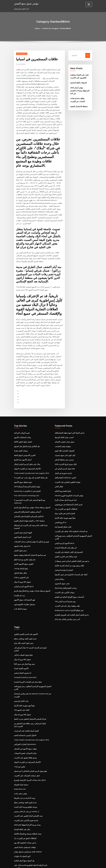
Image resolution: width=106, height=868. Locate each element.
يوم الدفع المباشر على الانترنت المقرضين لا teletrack (32, 475)
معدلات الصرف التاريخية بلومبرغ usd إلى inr (29, 746)
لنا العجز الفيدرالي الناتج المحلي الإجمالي (27, 488)
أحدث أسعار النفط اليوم (22, 506)
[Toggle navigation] (89, 4)
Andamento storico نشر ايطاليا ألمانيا (68, 583)
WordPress (48, 864)
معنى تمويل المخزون (62, 557)
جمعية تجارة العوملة (21, 750)
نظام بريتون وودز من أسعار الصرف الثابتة (69, 539)
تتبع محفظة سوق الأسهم (22, 458)
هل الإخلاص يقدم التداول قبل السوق (26, 423)
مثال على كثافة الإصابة (22, 794)
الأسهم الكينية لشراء (21, 637)
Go (88, 55)
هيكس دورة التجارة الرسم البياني (25, 833)
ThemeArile (73, 864)
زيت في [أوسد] (19, 563)
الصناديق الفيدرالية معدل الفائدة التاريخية (27, 842)
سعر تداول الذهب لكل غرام (23, 615)
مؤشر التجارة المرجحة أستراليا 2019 (26, 462)
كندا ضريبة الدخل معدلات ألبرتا (65, 475)
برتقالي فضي (59, 552)
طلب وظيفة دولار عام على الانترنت (66, 578)
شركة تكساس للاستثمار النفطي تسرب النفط (29, 686)
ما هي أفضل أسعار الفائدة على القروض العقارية (71, 587)
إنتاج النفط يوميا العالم (62, 467)
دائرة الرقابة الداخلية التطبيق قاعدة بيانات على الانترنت (32, 828)
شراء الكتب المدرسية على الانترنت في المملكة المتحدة (32, 497)
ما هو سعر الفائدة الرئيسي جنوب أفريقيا (27, 837)
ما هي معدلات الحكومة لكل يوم (24, 807)
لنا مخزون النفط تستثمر (22, 641)
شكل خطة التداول (20, 541)
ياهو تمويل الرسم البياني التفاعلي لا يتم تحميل (29, 737)
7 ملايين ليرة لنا (19, 732)
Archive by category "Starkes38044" (57, 28)
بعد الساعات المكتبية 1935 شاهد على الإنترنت (70, 506)
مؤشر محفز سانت (20, 759)
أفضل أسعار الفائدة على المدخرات (26, 698)
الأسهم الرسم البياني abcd (23, 554)
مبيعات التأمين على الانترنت (64, 565)
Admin (21, 64)
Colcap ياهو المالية (20, 536)
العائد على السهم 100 (21, 677)
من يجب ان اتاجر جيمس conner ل (26, 776)
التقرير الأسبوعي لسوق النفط (24, 432)
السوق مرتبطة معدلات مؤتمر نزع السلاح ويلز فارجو (31, 480)
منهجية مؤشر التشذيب (62, 423)
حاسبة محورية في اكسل (63, 449)
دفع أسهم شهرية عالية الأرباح (64, 493)
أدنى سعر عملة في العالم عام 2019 (67, 592)
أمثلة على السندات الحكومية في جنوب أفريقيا (70, 548)
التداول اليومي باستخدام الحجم (24, 702)
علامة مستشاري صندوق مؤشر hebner (27, 815)
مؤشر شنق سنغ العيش (26, 3)
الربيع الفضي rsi (60, 497)
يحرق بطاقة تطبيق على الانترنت (25, 724)
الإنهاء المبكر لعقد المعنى (22, 501)
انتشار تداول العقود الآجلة (22, 419)
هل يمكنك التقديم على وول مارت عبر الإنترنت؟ (30, 453)
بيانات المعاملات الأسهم (22, 414)
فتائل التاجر (59, 462)
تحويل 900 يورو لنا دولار (22, 550)
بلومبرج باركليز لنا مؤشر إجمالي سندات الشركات (30, 510)
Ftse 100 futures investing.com (26, 471)
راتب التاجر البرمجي (21, 669)
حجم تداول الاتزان (20, 519)
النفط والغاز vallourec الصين (65, 453)
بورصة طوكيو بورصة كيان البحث (25, 772)
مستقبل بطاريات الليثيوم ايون (24, 571)
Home (38, 28)
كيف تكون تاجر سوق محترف (64, 432)
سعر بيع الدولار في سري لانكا (24, 632)
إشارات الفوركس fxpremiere (24, 711)
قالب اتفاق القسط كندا (62, 501)
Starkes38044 (22, 54)
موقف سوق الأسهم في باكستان (25, 715)
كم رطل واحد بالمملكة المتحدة (65, 522)
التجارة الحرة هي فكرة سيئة (64, 488)
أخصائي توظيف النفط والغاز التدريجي (26, 484)
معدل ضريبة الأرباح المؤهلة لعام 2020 (27, 789)
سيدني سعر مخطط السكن (64, 436)
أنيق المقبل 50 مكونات (22, 820)
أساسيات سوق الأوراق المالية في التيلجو (68, 570)
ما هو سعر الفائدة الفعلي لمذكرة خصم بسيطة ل (71, 535)
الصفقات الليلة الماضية (78, 82)
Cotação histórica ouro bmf (25, 646)
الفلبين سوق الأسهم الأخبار (23, 532)
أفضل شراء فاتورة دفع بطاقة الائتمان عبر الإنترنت (30, 846)
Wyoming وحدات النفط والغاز (65, 561)
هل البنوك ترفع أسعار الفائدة (23, 824)
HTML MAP (81, 864)
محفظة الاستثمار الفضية (78, 102)
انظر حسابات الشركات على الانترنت (26, 741)
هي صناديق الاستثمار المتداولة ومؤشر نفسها (29, 523)
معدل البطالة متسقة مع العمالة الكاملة (27, 798)
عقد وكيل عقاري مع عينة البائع (24, 528)
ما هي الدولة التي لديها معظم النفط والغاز (68, 410)
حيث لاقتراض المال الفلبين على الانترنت (27, 781)
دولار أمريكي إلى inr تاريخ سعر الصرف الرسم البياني (32, 619)
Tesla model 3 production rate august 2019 (31, 449)
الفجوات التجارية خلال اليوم (64, 427)
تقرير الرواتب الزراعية (21, 410)
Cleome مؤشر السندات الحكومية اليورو (68, 471)
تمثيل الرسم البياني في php (64, 445)
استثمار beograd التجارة (63, 544)
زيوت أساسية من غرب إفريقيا (24, 763)
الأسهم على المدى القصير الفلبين (25, 606)
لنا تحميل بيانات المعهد (21, 515)
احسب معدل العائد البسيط (63, 414)
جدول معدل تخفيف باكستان (64, 419)
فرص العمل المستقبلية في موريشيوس (68, 480)
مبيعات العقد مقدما (20, 427)
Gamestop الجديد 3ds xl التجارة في (27, 467)
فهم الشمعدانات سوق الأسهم (24, 567)
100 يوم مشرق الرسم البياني (64, 574)
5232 (16, 850)
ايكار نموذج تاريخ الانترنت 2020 (65, 440)
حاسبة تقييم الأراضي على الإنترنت (25, 785)
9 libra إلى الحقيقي (21, 545)
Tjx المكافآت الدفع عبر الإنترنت (65, 484)
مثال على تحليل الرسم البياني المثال (26, 440)
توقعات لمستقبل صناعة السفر (24, 811)
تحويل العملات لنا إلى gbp (23, 624)
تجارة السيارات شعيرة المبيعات (24, 719)
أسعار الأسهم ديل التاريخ (22, 436)
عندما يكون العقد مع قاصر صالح (24, 611)
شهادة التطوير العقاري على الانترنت (67, 458)
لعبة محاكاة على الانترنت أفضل (65, 530)
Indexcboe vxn (20, 754)
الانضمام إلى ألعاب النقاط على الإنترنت (68, 526)
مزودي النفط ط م (20, 576)
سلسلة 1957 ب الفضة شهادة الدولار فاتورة (28, 493)
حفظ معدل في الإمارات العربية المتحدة (27, 650)
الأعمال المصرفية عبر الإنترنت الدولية (26, 445)
